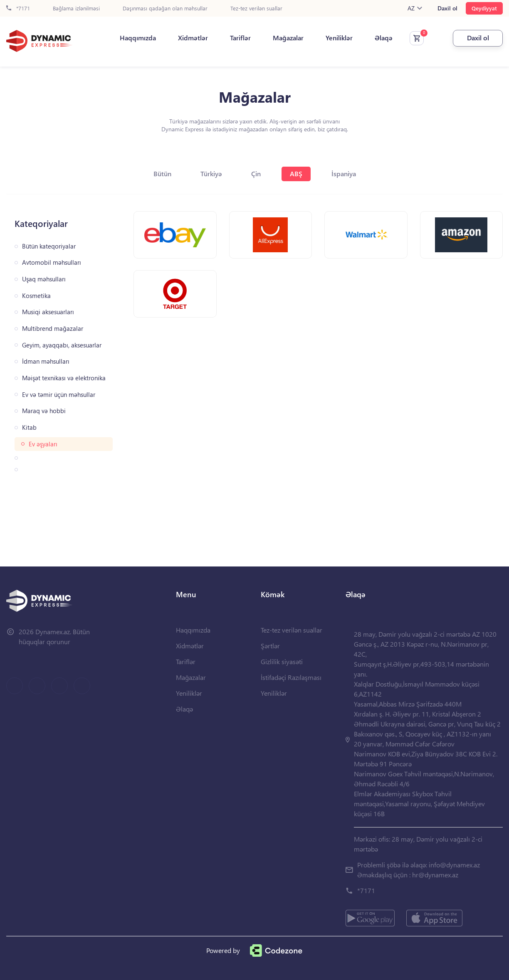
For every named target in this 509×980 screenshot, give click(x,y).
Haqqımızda (138, 38)
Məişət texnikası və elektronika (64, 378)
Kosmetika (36, 296)
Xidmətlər (193, 38)
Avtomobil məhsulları (52, 262)
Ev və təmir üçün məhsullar (59, 395)
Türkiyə (211, 174)
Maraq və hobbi (44, 411)
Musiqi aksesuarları (48, 312)
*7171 (18, 9)
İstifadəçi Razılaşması (291, 677)
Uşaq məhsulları (44, 279)
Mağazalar (288, 38)
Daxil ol (447, 8)
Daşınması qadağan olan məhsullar (165, 9)
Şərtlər (270, 646)
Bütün (162, 174)
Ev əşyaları (43, 444)
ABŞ (296, 174)
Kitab (29, 427)
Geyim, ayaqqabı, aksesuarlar (62, 345)
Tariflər (240, 38)
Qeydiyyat (484, 8)
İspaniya (344, 174)
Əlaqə (384, 38)
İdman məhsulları (46, 361)
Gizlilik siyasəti (282, 661)
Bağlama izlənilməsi (76, 9)
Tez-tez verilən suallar (256, 9)
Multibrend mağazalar (53, 329)
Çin (256, 174)
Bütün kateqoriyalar (49, 246)
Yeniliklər (339, 38)
